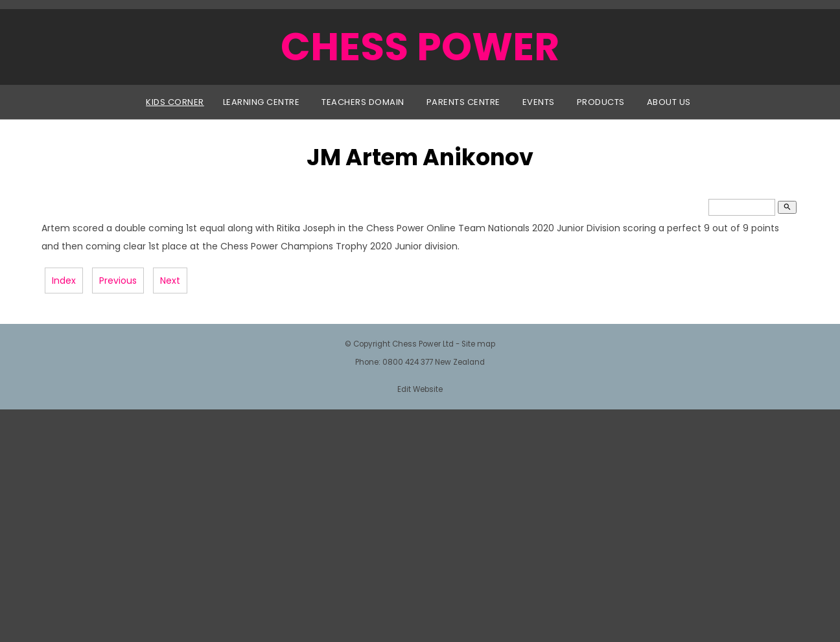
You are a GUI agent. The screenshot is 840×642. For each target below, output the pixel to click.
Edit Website (420, 389)
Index (64, 281)
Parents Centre (463, 102)
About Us (669, 102)
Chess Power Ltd (423, 344)
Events (539, 102)
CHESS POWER (420, 47)
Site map (478, 344)
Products (601, 102)
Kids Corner (175, 102)
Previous (118, 281)
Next (170, 281)
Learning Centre (262, 102)
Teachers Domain (363, 102)
